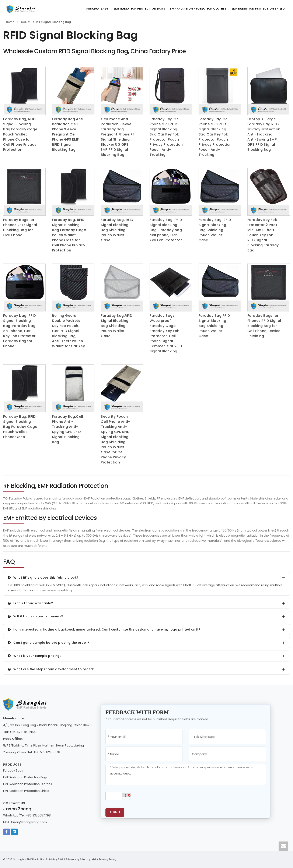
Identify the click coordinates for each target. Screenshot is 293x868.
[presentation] (170, 798)
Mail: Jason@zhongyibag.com (25, 822)
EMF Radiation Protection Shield (258, 9)
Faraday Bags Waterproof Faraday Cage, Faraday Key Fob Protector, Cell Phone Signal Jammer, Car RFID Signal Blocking (166, 333)
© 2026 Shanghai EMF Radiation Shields (29, 859)
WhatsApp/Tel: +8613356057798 (27, 815)
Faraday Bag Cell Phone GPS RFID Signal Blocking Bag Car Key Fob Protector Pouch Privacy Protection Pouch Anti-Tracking (166, 137)
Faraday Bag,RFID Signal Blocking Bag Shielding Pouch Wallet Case (116, 326)
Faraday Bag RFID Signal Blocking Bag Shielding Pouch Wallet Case (214, 326)
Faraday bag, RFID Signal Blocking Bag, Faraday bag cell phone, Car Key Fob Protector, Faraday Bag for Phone (20, 331)
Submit (115, 812)
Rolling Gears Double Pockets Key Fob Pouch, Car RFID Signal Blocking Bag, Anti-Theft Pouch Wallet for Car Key (68, 331)
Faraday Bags (95, 9)
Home (10, 22)
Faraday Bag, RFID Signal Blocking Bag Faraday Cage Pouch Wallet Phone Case (20, 427)
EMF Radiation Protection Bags (138, 9)
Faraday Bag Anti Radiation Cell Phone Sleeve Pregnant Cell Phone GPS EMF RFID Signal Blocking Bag (68, 134)
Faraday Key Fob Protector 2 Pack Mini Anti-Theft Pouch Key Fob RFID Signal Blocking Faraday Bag (263, 235)
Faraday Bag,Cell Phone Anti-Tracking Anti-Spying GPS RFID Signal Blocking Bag (67, 429)
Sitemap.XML (88, 859)
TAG (61, 859)
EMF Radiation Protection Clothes (197, 9)
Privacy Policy (108, 859)
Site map (72, 859)
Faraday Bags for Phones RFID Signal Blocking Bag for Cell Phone (20, 227)
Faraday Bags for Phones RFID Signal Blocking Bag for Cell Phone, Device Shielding (264, 326)
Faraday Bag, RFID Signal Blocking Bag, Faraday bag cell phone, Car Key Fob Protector (166, 230)
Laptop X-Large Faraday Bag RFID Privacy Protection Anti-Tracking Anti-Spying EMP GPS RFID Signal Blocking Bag (264, 134)
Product (25, 22)
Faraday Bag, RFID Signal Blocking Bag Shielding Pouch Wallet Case (117, 230)
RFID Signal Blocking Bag (54, 22)
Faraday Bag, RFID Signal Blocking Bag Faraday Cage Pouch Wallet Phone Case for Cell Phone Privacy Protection (20, 134)
